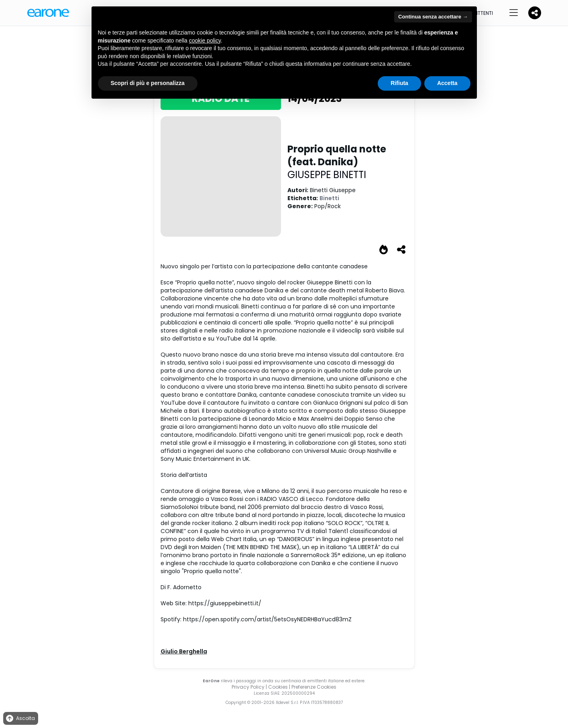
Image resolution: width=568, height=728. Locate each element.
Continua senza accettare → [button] (433, 17)
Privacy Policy (248, 687)
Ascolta (20, 719)
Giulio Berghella (184, 651)
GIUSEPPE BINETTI (327, 175)
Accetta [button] (447, 83)
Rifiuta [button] (399, 83)
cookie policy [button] (205, 41)
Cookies (278, 687)
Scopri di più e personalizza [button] (148, 83)
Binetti (329, 198)
